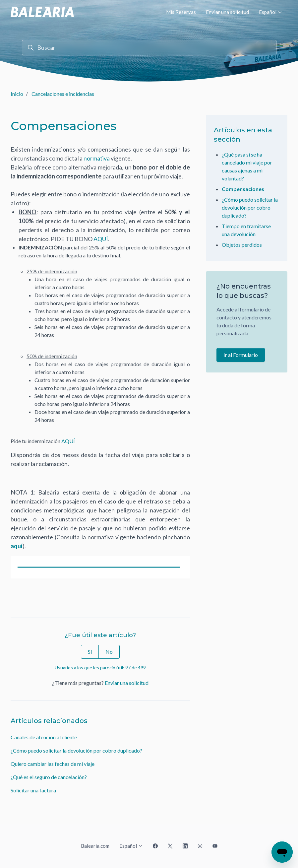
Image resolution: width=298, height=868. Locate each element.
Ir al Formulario (241, 355)
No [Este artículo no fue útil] (109, 652)
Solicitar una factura (33, 790)
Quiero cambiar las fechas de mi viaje (53, 764)
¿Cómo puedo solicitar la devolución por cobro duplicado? (76, 750)
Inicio (17, 94)
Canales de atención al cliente (44, 737)
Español (271, 12)
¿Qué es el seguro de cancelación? (49, 777)
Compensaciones (243, 189)
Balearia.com (95, 846)
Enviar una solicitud (227, 12)
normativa (97, 158)
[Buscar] (149, 48)
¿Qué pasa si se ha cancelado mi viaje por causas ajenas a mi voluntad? (247, 166)
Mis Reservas (181, 12)
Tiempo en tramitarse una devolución (246, 230)
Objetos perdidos (242, 245)
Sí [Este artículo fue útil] (90, 652)
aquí (17, 546)
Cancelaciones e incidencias (63, 94)
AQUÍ (101, 239)
